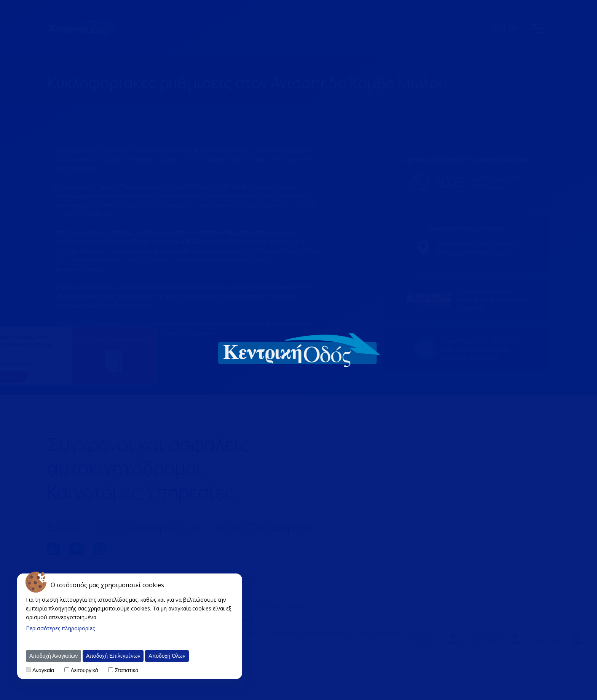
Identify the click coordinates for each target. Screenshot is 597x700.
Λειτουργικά (85, 670)
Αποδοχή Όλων (168, 656)
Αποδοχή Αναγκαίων (54, 656)
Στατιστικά (127, 670)
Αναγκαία (44, 670)
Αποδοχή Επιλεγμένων (114, 656)
